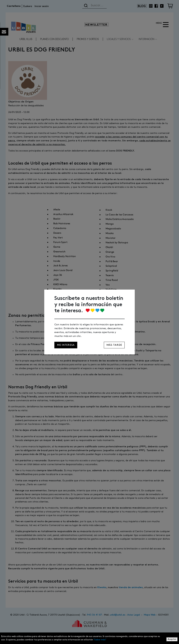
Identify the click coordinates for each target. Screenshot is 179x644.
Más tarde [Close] (114, 345)
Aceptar (172, 639)
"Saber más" (100, 640)
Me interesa (66, 345)
